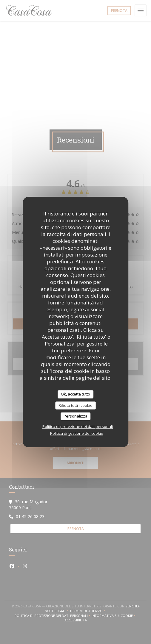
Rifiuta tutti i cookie (75, 405)
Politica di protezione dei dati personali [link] (78, 426)
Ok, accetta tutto (75, 394)
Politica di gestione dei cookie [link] (77, 433)
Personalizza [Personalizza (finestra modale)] (75, 416)
